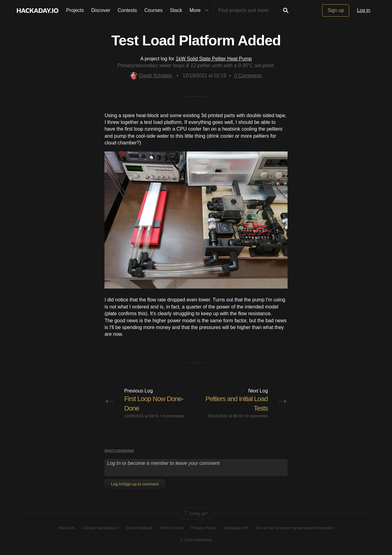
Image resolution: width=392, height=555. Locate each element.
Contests (127, 10)
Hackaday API (236, 528)
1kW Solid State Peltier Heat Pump (214, 59)
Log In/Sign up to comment (135, 484)
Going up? (196, 514)
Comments (248, 76)
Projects (75, 10)
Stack (176, 10)
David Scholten (151, 76)
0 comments (173, 416)
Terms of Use (172, 528)
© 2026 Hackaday (196, 540)
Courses (153, 10)
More (201, 10)
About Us (66, 528)
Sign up (336, 10)
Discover (101, 10)
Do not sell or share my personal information (295, 528)
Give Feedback (139, 528)
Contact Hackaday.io (100, 528)
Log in (364, 10)
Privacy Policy (204, 528)
